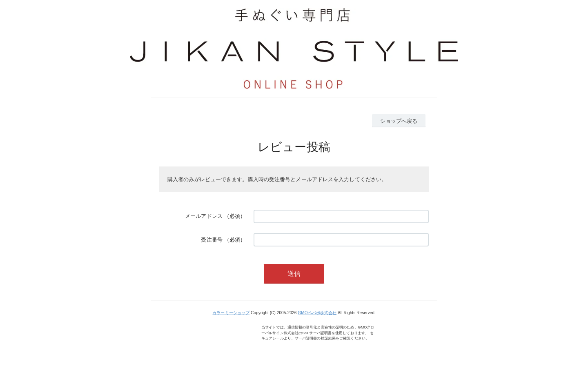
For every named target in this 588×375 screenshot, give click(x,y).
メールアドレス (204, 216)
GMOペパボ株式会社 (317, 313)
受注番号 (212, 240)
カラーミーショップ (231, 313)
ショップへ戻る (399, 121)
